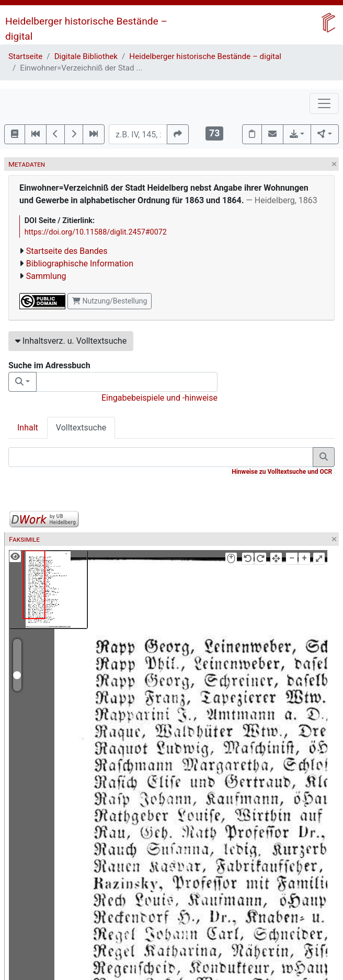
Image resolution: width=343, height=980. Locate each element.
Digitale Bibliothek (86, 56)
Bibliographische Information (80, 264)
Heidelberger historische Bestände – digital (205, 56)
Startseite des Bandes (67, 251)
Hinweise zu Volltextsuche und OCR (282, 472)
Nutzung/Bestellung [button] (110, 301)
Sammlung (46, 276)
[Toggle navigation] (324, 103)
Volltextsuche (81, 428)
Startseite (25, 56)
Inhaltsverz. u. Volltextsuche (71, 341)
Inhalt (28, 428)
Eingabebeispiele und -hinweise (159, 398)
